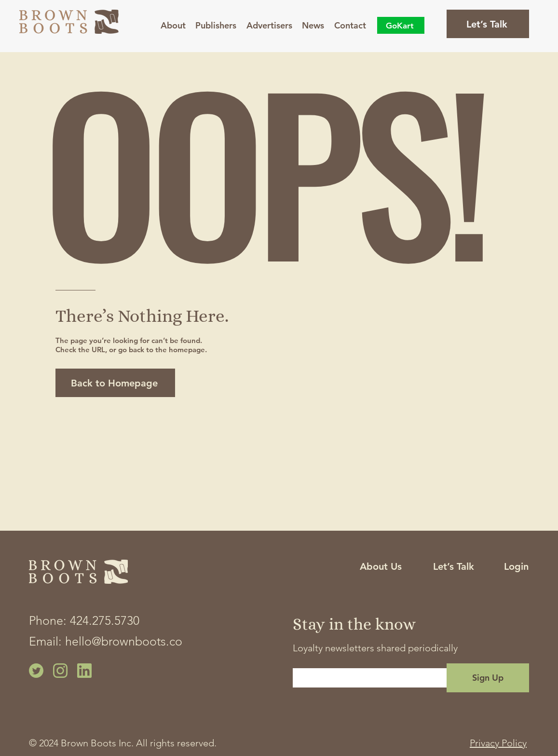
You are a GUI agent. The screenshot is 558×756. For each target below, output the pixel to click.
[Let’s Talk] (488, 24)
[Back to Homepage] (115, 383)
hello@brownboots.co (124, 641)
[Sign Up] (488, 678)
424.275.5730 (105, 620)
